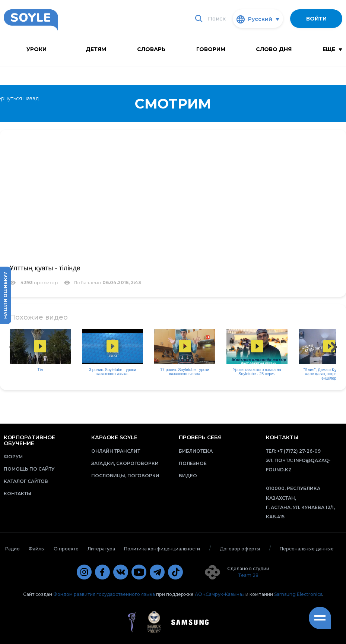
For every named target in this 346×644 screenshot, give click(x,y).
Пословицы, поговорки (125, 476)
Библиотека (196, 451)
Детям (96, 49)
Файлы (37, 549)
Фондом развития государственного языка (104, 594)
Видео (188, 476)
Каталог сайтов (26, 481)
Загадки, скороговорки (125, 463)
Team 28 (248, 575)
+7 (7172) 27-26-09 (299, 451)
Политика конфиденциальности (162, 549)
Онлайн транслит (116, 451)
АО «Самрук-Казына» (220, 594)
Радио (12, 549)
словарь (151, 49)
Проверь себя (200, 437)
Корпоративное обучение (29, 440)
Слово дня (274, 49)
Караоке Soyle (114, 437)
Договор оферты (240, 549)
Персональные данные (307, 549)
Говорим (211, 49)
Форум (13, 457)
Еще (332, 49)
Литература (101, 549)
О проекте (66, 549)
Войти (316, 19)
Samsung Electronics (298, 594)
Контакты (18, 494)
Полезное (193, 463)
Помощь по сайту (29, 469)
